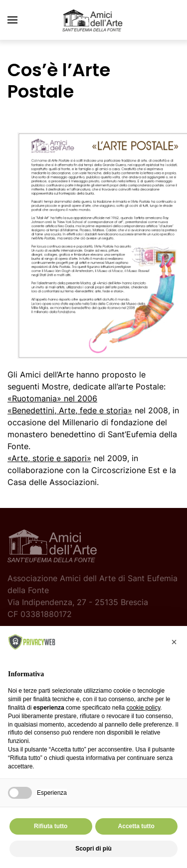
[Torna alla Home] (94, 20)
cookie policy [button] (143, 708)
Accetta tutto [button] (136, 826)
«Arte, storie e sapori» (49, 458)
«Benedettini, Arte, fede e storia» (70, 410)
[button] (12, 20)
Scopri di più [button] (93, 849)
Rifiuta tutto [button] (51, 826)
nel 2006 (52, 398)
